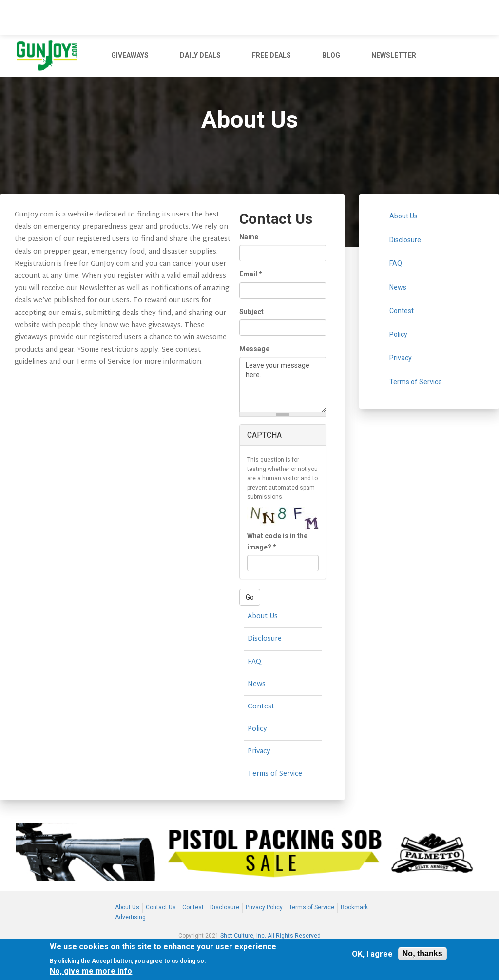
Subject (251, 312)
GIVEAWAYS (130, 55)
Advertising (130, 917)
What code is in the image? (277, 541)
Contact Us (161, 907)
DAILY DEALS (200, 55)
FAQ (254, 662)
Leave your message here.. (283, 385)
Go (250, 597)
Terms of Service (275, 774)
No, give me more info (91, 971)
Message (254, 349)
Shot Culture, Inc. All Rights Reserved (270, 936)
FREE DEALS (271, 55)
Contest (261, 707)
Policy (257, 729)
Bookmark (354, 907)
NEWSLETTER (394, 55)
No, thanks (422, 953)
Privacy (259, 752)
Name (249, 237)
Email (251, 274)
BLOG (331, 55)
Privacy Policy (264, 907)
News (257, 684)
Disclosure (265, 639)
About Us (263, 617)
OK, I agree (372, 954)
